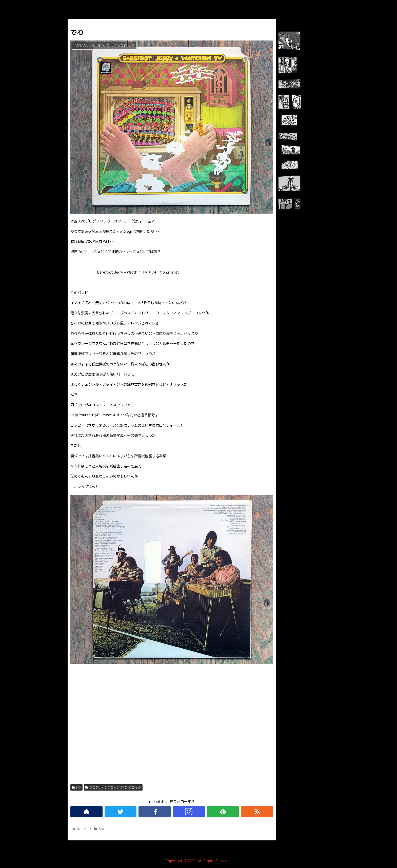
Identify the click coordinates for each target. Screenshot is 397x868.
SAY (76, 787)
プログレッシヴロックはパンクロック (113, 787)
